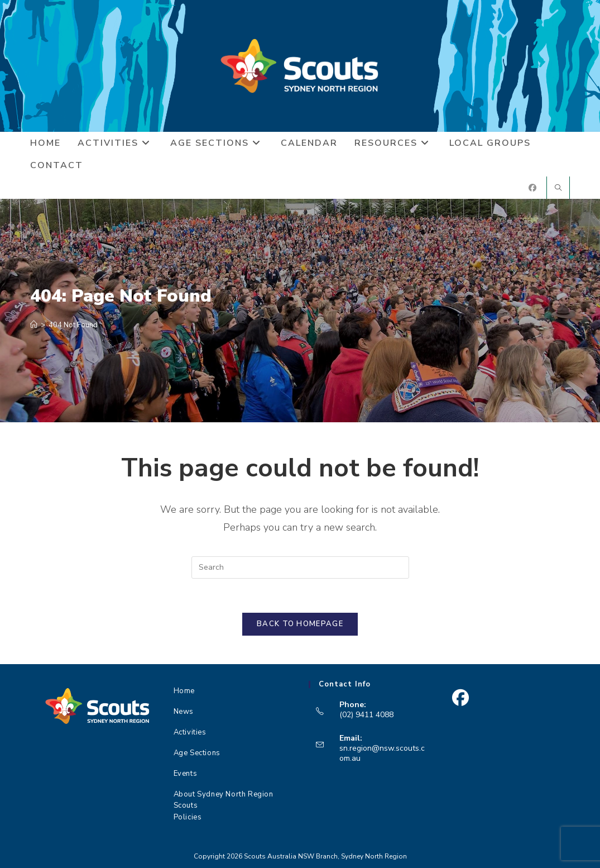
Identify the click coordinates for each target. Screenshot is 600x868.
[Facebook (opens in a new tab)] (532, 188)
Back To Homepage (300, 624)
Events (186, 774)
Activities (190, 732)
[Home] (34, 325)
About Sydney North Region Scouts (224, 798)
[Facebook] (460, 698)
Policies (188, 817)
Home (184, 691)
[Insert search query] (300, 567)
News (184, 712)
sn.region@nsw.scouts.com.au (382, 753)
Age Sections (197, 753)
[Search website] (558, 189)
